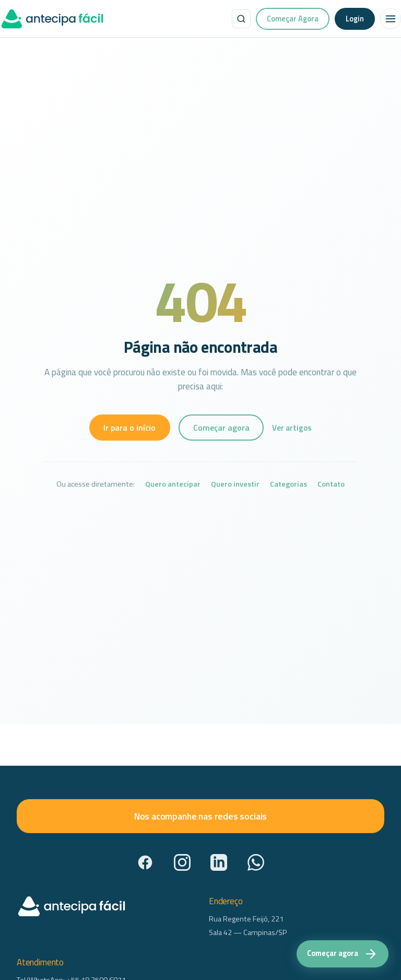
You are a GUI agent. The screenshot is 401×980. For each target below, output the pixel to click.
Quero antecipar (173, 484)
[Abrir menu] (391, 19)
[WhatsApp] (256, 862)
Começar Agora (293, 19)
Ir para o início (129, 428)
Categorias (288, 484)
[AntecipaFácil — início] (52, 19)
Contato (331, 484)
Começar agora (221, 428)
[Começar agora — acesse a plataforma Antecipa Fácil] (343, 954)
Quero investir (235, 484)
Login (355, 19)
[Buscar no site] (241, 19)
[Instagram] (182, 862)
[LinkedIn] (219, 862)
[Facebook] (145, 862)
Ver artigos (292, 428)
